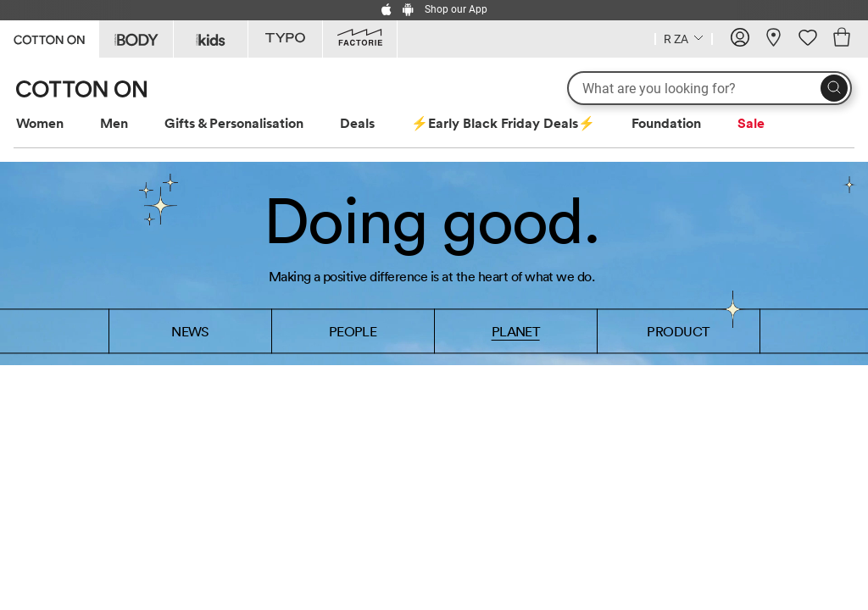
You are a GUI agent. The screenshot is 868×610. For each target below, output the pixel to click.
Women (40, 123)
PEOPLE (353, 331)
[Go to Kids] (211, 39)
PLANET (516, 331)
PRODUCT (678, 331)
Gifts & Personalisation (234, 123)
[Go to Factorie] (360, 39)
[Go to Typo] (285, 39)
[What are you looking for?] (709, 88)
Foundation (666, 123)
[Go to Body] (136, 39)
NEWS (190, 331)
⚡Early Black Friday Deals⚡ (503, 123)
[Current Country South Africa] (684, 41)
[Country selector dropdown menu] (684, 37)
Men (114, 123)
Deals (357, 123)
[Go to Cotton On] (49, 38)
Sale (751, 123)
